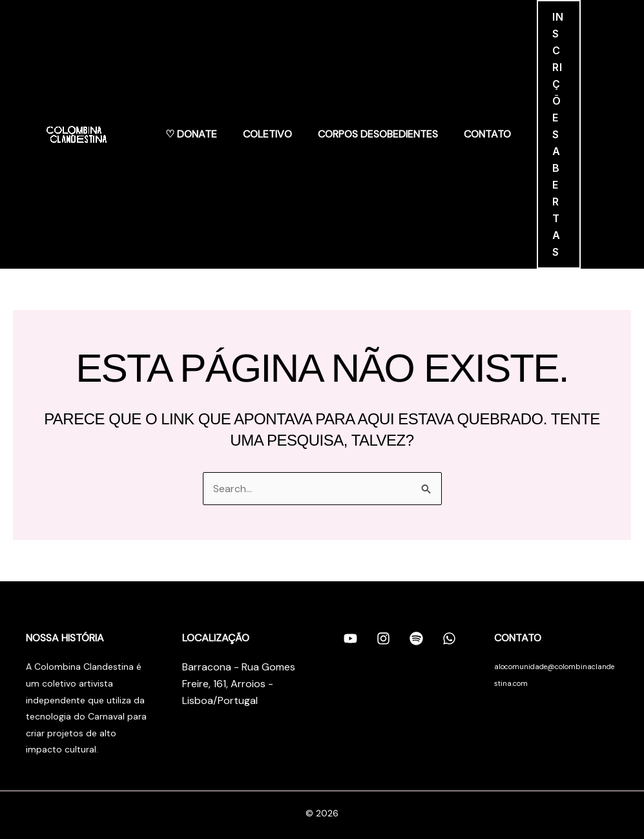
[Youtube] (350, 639)
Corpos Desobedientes (378, 134)
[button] (559, 134)
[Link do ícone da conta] (599, 134)
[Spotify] (416, 639)
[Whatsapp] (449, 639)
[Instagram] (383, 639)
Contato (487, 134)
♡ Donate (191, 134)
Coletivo (267, 134)
